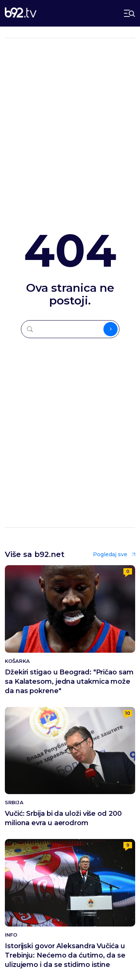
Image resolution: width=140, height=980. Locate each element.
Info (11, 935)
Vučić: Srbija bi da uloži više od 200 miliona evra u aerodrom (63, 818)
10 (128, 713)
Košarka (17, 661)
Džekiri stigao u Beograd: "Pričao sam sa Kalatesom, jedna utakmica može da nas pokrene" (69, 682)
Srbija (14, 803)
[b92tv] (21, 13)
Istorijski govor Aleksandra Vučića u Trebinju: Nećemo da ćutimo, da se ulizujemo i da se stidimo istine (65, 955)
